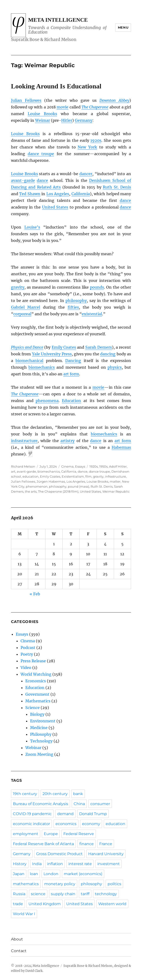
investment (109, 864)
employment (26, 834)
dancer (86, 174)
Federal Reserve (79, 834)
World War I (24, 914)
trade (18, 904)
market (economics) (83, 874)
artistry (68, 441)
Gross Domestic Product (59, 854)
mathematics (26, 884)
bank (78, 794)
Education (71, 401)
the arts (31, 491)
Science (33, 708)
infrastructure (24, 441)
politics (114, 884)
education (30, 476)
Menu (123, 27)
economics (66, 824)
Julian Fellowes (26, 100)
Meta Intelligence (58, 20)
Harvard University (106, 854)
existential (92, 314)
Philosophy (41, 734)
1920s (96, 140)
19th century (25, 794)
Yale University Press (52, 354)
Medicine (39, 728)
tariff (85, 894)
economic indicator (31, 824)
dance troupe (41, 154)
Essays (80, 466)
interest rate (80, 864)
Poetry (27, 654)
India (37, 864)
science (38, 894)
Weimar (43, 120)
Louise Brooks (42, 114)
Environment (43, 721)
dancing (108, 354)
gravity (18, 287)
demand (65, 814)
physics (115, 367)
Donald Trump (93, 814)
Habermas (121, 447)
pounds (97, 287)
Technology (41, 741)
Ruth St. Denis (117, 187)
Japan (19, 874)
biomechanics (42, 367)
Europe (51, 834)
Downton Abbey (114, 100)
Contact (19, 951)
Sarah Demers (99, 347)
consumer (100, 804)
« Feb (35, 594)
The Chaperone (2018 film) (58, 491)
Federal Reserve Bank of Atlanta (43, 844)
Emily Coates (64, 347)
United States (55, 207)
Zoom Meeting (39, 754)
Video (26, 668)
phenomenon (37, 486)
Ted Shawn (30, 194)
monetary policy (60, 884)
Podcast (28, 648)
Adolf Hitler (118, 466)
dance (42, 180)
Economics (36, 681)
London (51, 874)
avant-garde (23, 180)
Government (37, 694)
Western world (112, 904)
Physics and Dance (27, 347)
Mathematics (38, 701)
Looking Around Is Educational (56, 86)
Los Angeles (58, 194)
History (20, 864)
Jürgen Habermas (51, 481)
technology (106, 894)
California (81, 194)
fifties (73, 307)
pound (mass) (79, 486)
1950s (103, 466)
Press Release (33, 661)
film (88, 476)
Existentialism (73, 476)
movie (63, 107)
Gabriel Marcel (26, 307)
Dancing (73, 361)
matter (115, 481)
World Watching (36, 674)
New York (87, 147)
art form (71, 374)
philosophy (76, 301)
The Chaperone (95, 107)
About (17, 939)
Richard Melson (23, 466)
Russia (19, 894)
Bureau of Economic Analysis (41, 804)
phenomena (47, 401)
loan (34, 874)
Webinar (33, 748)
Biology (37, 714)
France (106, 844)
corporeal (22, 314)
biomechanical (29, 361)
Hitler (67, 120)
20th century (55, 794)
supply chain (63, 894)
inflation (55, 864)
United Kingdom (45, 904)
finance (87, 844)
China (79, 804)
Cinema (67, 466)
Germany (84, 120)
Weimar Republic (116, 491)
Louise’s (32, 227)
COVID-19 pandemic (32, 814)
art (13, 471)
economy (91, 824)
